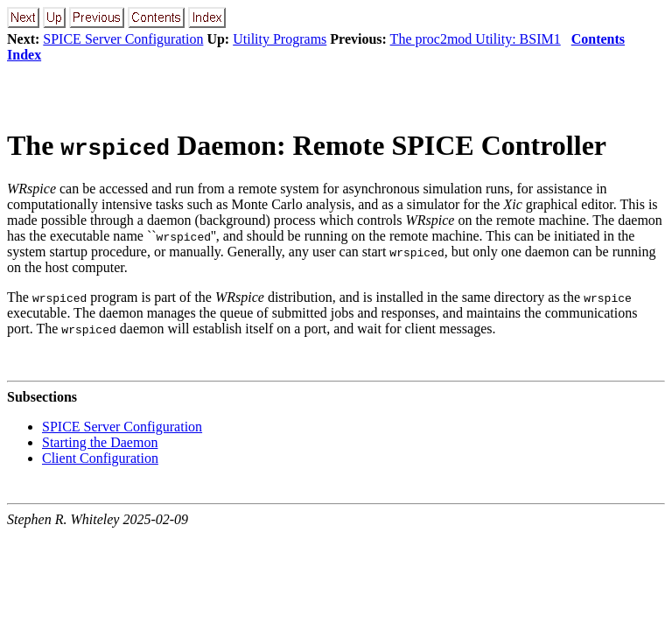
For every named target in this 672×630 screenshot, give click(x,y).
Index (24, 55)
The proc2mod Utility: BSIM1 (476, 39)
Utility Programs (280, 39)
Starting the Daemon (100, 442)
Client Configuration (100, 458)
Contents (598, 39)
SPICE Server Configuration (123, 39)
